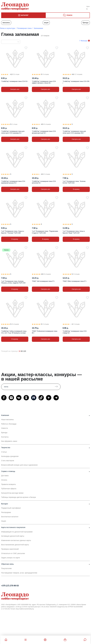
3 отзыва (46, 74)
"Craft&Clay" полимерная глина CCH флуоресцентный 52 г (44, 132)
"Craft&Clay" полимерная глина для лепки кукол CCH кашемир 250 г (74, 132)
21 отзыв (16, 74)
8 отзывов (47, 274)
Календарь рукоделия (10, 456)
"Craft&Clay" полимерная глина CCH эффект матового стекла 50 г (44, 82)
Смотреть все (15, 89)
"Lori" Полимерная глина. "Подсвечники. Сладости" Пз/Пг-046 (45, 232)
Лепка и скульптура (7, 28)
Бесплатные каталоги (10, 517)
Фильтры (84, 41)
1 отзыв (15, 124)
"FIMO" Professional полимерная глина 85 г (45, 332)
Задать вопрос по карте (11, 558)
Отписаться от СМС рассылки (13, 553)
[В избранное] (26, 48)
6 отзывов (47, 124)
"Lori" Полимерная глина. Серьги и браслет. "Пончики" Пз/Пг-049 (13, 232)
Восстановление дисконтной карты (15, 545)
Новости (5, 428)
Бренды (86, 23)
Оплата (4, 480)
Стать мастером (8, 461)
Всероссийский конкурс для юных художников (19, 465)
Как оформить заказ (9, 441)
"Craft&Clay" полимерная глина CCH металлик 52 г (44, 182)
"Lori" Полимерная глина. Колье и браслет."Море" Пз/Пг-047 (74, 232)
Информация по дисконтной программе (17, 532)
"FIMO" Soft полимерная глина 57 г (43, 281)
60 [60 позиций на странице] (22, 351)
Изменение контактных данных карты (16, 540)
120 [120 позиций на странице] (25, 351)
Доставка (5, 476)
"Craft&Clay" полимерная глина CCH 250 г (76, 82)
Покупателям (6, 568)
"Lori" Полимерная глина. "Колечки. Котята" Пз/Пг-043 (74, 182)
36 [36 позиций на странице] (20, 351)
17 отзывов (79, 74)
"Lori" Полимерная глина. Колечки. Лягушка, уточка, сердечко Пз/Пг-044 (13, 282)
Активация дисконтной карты (13, 536)
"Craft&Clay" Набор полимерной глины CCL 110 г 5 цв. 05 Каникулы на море (14, 332)
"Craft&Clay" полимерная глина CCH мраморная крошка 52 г (13, 182)
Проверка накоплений (10, 549)
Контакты (5, 437)
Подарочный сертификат (11, 508)
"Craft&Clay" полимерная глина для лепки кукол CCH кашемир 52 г (13, 132)
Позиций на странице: (10, 351)
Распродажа (6, 512)
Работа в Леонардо (9, 424)
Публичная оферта (9, 489)
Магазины (6, 23)
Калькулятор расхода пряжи (12, 493)
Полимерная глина (24, 28)
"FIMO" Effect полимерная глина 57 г (75, 281)
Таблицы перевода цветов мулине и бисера (18, 497)
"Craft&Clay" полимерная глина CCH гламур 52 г (75, 332)
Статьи (4, 452)
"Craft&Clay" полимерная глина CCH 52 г (15, 81)
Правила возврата (8, 484)
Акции (46, 23)
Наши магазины (7, 420)
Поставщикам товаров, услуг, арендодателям (19, 573)
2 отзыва (46, 324)
